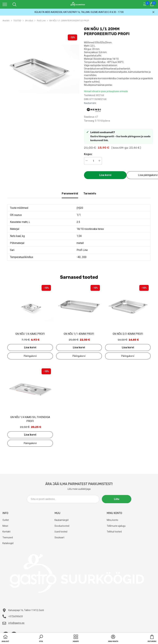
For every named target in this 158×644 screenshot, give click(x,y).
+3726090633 (16, 616)
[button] (41, 639)
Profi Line (41, 21)
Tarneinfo (90, 194)
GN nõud (29, 21)
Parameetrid (70, 194)
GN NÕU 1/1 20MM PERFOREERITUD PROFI (69, 21)
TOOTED (17, 21)
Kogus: (88, 154)
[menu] (5, 4)
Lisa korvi (105, 175)
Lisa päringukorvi (30, 356)
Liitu (117, 499)
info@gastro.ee (16, 623)
